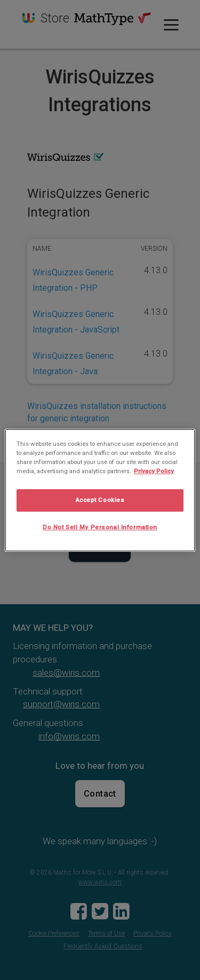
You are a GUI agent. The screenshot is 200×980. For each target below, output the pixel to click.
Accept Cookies (100, 500)
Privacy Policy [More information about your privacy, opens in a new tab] (154, 471)
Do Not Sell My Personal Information (100, 527)
